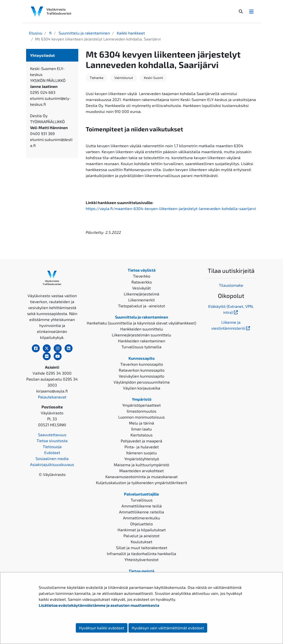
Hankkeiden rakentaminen (142, 341)
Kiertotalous (141, 435)
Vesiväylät (141, 288)
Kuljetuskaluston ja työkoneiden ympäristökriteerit (141, 483)
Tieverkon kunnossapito (142, 364)
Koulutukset (141, 542)
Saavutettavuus (52, 435)
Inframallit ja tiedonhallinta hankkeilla (141, 554)
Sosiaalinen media (52, 458)
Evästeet (52, 452)
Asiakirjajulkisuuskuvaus (52, 464)
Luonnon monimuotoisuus (141, 417)
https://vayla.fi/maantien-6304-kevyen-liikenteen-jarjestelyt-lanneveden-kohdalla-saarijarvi (171, 208)
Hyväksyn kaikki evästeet (102, 628)
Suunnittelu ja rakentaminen (84, 33)
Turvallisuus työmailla (141, 347)
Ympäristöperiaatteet (141, 405)
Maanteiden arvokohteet (141, 471)
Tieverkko (142, 276)
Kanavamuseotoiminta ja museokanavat (141, 477)
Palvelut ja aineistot (141, 536)
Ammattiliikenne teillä (142, 506)
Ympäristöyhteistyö (142, 459)
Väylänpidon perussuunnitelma (142, 382)
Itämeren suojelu (141, 453)
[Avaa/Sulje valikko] (251, 11)
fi (50, 33)
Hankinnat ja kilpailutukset (142, 530)
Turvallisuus (142, 500)
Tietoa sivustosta (52, 441)
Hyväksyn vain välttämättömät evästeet (168, 628)
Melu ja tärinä (141, 423)
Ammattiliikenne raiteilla (141, 512)
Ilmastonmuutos (141, 411)
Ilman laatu (141, 429)
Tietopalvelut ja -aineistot (141, 306)
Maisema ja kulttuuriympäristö (141, 465)
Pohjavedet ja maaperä (141, 441)
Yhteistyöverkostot (141, 559)
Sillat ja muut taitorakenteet (142, 548)
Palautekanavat (52, 397)
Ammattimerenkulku (141, 518)
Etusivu (36, 33)
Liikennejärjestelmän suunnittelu (141, 335)
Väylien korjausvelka (142, 388)
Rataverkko (142, 282)
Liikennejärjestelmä (141, 294)
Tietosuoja (52, 447)
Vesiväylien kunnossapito (141, 376)
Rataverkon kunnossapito (142, 370)
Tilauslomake (231, 285)
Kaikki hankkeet (130, 33)
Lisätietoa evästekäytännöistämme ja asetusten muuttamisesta (99, 605)
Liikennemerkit (141, 300)
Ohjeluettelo (141, 524)
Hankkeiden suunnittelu (142, 329)
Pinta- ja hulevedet (142, 447)
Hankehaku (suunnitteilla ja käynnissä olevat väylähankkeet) (141, 323)
